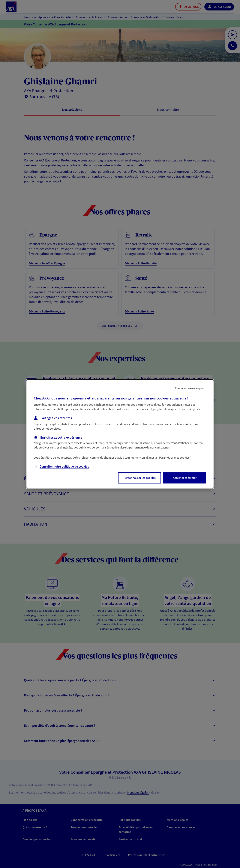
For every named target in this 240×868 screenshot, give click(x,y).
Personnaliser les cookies (140, 478)
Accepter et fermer (185, 478)
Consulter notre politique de (64, 466)
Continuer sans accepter (189, 388)
